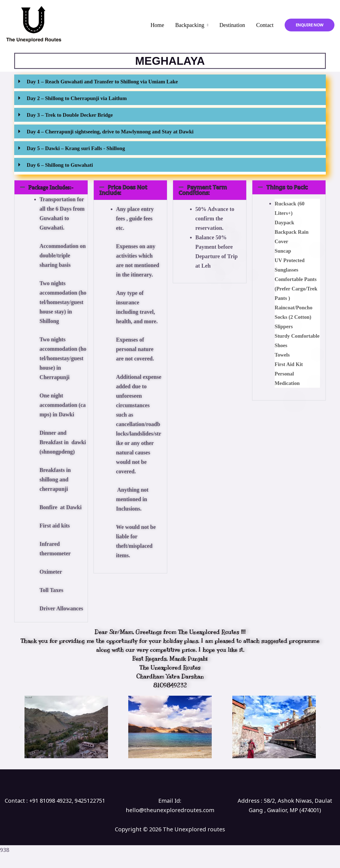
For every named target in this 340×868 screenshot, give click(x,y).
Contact (265, 25)
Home (157, 25)
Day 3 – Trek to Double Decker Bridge (70, 115)
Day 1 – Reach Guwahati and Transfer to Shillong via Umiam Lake (102, 82)
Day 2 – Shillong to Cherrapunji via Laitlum (77, 98)
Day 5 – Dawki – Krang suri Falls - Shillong (76, 148)
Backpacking (190, 25)
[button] (170, 83)
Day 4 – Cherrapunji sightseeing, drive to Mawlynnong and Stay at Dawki (110, 132)
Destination (232, 25)
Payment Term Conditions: (203, 190)
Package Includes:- (51, 187)
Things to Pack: (287, 187)
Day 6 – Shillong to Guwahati (60, 165)
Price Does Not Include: (123, 190)
